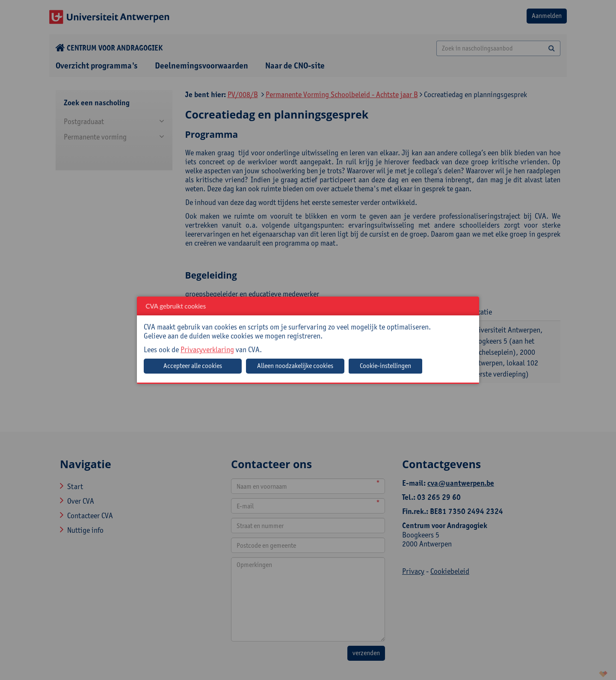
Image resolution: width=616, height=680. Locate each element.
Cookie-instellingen (385, 366)
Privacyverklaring (207, 349)
